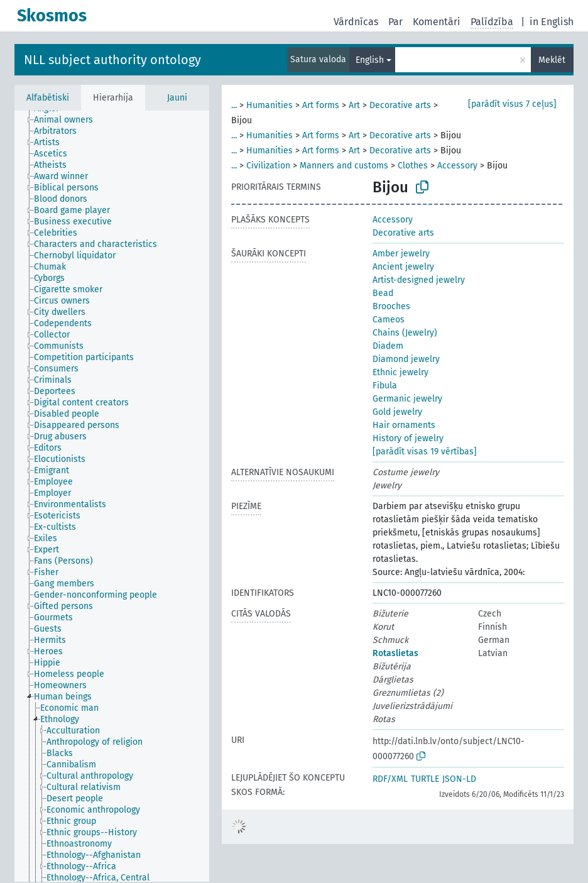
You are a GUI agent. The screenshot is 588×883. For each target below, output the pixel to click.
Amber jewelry (401, 254)
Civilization (268, 166)
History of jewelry (408, 438)
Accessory (457, 166)
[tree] (112, 496)
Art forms (321, 105)
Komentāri (437, 22)
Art (354, 105)
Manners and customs (344, 166)
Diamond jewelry (406, 359)
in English (552, 22)
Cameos (389, 320)
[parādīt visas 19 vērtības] (425, 452)
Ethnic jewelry (400, 372)
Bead (383, 293)
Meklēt (552, 60)
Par (395, 22)
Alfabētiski (48, 98)
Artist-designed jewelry (419, 280)
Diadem (388, 346)
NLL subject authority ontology (112, 60)
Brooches (391, 306)
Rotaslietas (395, 653)
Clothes (413, 166)
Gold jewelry (397, 412)
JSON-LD (459, 779)
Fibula (385, 386)
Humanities (269, 105)
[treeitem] (69, 120)
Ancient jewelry (403, 267)
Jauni (177, 98)
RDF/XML (390, 779)
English (370, 60)
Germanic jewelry (407, 399)
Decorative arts (400, 105)
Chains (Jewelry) (405, 333)
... (234, 105)
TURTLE (425, 779)
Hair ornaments (404, 425)
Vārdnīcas (356, 22)
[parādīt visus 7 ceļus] (512, 104)
